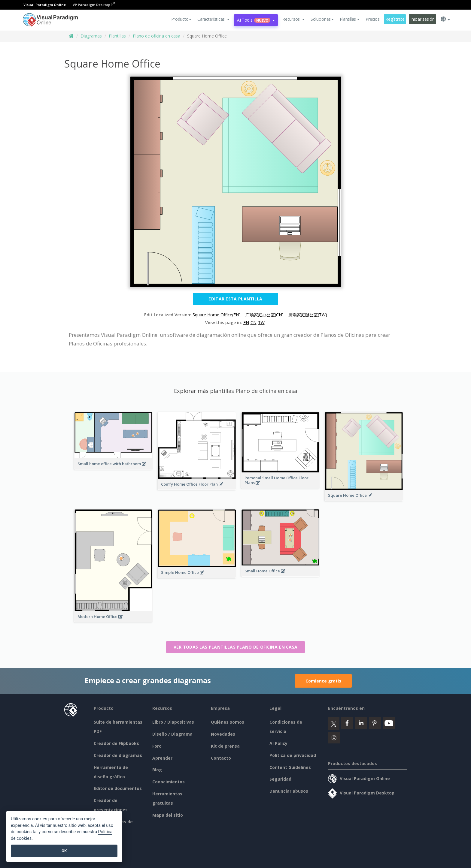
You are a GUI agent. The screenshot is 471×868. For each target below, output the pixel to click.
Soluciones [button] (322, 19)
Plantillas (117, 36)
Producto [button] (181, 19)
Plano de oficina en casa (156, 36)
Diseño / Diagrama (172, 734)
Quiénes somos (228, 722)
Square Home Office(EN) (217, 315)
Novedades (223, 734)
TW (261, 322)
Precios (372, 19)
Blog (157, 770)
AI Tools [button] (256, 20)
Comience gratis (323, 681)
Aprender (162, 758)
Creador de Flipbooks (116, 743)
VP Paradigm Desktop (94, 5)
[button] (213, 19)
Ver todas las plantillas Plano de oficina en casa (236, 647)
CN (254, 322)
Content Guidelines (290, 767)
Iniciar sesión (422, 19)
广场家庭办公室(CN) (264, 315)
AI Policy (278, 743)
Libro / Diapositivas (173, 722)
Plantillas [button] (350, 19)
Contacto (221, 758)
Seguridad (280, 779)
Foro (157, 746)
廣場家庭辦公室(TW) (308, 315)
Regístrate (395, 19)
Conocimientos (169, 782)
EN (246, 322)
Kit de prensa (225, 746)
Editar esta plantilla (235, 299)
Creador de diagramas (118, 755)
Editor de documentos (118, 788)
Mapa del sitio (168, 815)
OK (64, 851)
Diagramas (91, 36)
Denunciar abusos (289, 791)
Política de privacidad (293, 755)
